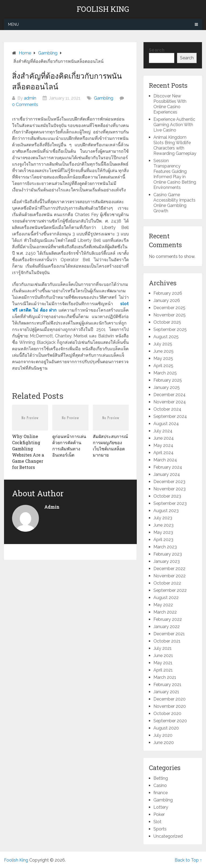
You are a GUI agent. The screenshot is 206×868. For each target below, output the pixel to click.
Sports (160, 829)
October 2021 (167, 641)
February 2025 (168, 380)
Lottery (161, 807)
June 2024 (164, 438)
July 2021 (163, 648)
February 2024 (168, 467)
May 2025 (163, 358)
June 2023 (163, 525)
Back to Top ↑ (188, 860)
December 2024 (170, 395)
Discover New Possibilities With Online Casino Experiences (170, 104)
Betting (161, 778)
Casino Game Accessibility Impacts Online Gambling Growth (174, 203)
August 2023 (166, 511)
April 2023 (163, 540)
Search (157, 50)
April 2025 (163, 366)
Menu (13, 24)
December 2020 (170, 699)
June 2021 (163, 656)
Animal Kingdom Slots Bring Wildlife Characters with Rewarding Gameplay (175, 145)
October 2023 (167, 496)
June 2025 (163, 351)
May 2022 (163, 605)
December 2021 (169, 634)
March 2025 (165, 373)
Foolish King (103, 9)
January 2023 (167, 561)
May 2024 (163, 445)
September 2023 (170, 503)
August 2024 (166, 424)
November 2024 (170, 402)
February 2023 (168, 554)
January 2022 (167, 627)
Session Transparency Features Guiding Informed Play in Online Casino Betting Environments (175, 174)
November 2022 (170, 576)
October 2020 (167, 714)
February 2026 (168, 293)
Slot (157, 822)
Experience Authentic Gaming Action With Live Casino (174, 125)
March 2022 (165, 612)
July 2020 (163, 735)
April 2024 (163, 453)
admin (30, 98)
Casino (160, 785)
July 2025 (163, 344)
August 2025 (166, 337)
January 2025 (167, 387)
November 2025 (170, 315)
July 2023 (163, 518)
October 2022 (167, 583)
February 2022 (168, 619)
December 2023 (169, 482)
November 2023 (170, 489)
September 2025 (170, 329)
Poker (159, 814)
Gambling (104, 98)
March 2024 (165, 460)
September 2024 (170, 416)
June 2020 (164, 743)
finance (161, 793)
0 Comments (25, 105)
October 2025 (167, 322)
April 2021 (163, 670)
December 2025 (169, 308)
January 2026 (167, 300)
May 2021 (163, 663)
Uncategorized (168, 836)
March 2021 (165, 677)
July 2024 (163, 431)
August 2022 (166, 598)
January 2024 (167, 474)
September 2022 (170, 590)
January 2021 (166, 692)
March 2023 (165, 547)
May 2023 (163, 532)
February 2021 (167, 685)
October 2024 (167, 409)
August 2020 (166, 728)
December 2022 (169, 569)
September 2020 (170, 721)
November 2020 (170, 706)
